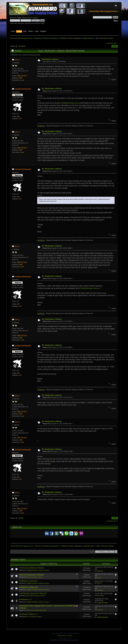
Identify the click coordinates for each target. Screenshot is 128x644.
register (35, 18)
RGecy (28, 577)
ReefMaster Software (43, 570)
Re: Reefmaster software (52, 89)
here (48, 459)
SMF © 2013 (63, 633)
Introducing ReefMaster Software (31, 568)
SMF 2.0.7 (55, 633)
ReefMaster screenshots (28, 581)
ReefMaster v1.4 (25, 600)
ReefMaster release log (28, 587)
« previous (110, 43)
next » (116, 43)
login (29, 18)
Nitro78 (99, 583)
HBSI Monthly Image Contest (39, 610)
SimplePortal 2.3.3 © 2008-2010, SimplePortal (64, 640)
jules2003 (100, 610)
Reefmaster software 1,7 (28, 614)
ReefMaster (41, 126)
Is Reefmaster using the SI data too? (33, 593)
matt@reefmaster (87, 38)
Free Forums (69, 635)
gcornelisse (30, 596)
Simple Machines (73, 633)
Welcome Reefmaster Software (31, 575)
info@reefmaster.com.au (71, 103)
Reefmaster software (50, 59)
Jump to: (92, 552)
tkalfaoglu (100, 571)
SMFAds (60, 635)
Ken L (17, 60)
